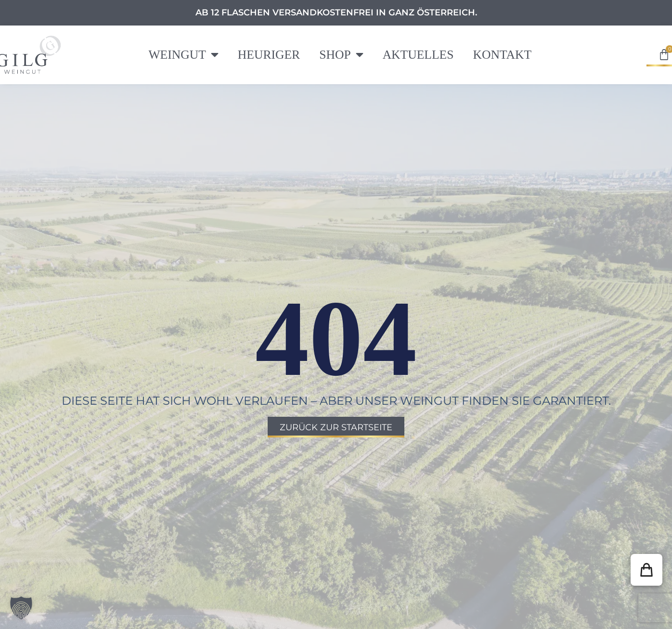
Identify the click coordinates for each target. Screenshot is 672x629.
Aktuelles (418, 55)
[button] (646, 570)
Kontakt (502, 55)
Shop (341, 55)
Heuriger (269, 55)
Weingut (183, 55)
